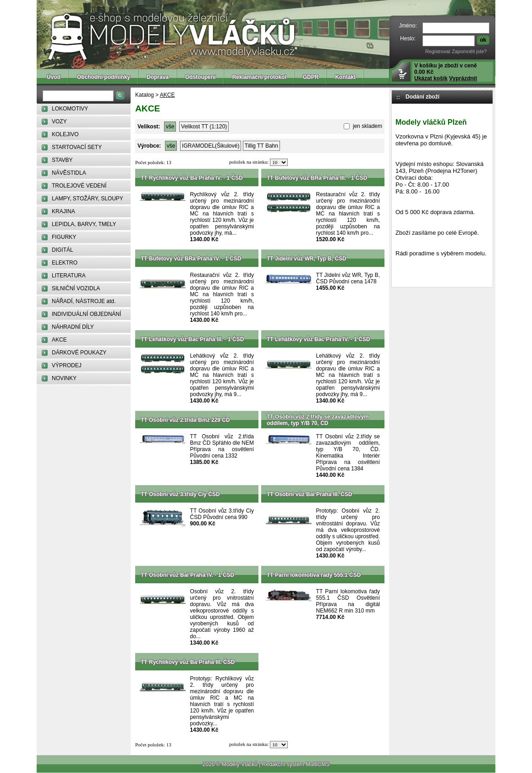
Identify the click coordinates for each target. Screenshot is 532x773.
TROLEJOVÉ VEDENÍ (79, 186)
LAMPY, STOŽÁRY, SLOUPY (88, 199)
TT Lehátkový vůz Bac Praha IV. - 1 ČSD (318, 339)
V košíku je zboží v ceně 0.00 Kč (446, 72)
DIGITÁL (63, 250)
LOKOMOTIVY (70, 109)
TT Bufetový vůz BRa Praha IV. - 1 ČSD (191, 259)
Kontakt (345, 77)
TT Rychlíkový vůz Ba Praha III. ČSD (188, 662)
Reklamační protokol (259, 77)
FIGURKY (64, 237)
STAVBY (62, 160)
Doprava (158, 77)
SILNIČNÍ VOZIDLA (76, 288)
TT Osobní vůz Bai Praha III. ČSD (310, 494)
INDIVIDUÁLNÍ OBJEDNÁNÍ (86, 314)
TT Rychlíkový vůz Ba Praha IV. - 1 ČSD (192, 178)
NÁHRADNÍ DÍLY (73, 327)
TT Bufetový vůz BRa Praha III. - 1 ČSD (317, 178)
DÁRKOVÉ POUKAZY (79, 353)
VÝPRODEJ (67, 365)
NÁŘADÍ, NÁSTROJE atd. (84, 301)
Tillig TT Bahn (261, 146)
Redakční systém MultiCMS (296, 764)
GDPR (311, 77)
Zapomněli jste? (469, 51)
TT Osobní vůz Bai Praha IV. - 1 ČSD (187, 575)
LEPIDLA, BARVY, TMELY (84, 224)
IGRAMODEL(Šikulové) (211, 146)
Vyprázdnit (463, 78)
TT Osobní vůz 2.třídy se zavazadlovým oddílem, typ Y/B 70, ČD (318, 420)
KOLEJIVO (65, 134)
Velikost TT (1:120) (204, 127)
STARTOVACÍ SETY (77, 147)
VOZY (59, 121)
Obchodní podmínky (104, 77)
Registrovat (438, 51)
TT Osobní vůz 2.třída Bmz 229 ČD (185, 420)
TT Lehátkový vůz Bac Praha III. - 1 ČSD (192, 339)
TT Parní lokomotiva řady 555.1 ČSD (314, 575)
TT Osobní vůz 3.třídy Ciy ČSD (180, 494)
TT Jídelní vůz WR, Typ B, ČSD (307, 259)
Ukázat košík (431, 78)
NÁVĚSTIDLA (69, 173)
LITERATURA (69, 276)
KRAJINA (63, 211)
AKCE (59, 340)
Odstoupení (200, 77)
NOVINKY (64, 378)
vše (170, 127)
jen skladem (367, 126)
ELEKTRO (65, 263)
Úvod (54, 77)
